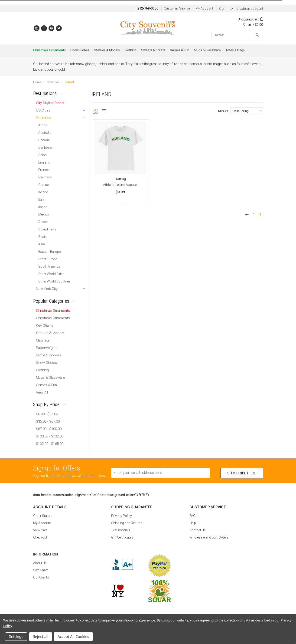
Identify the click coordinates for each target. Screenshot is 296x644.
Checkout (40, 537)
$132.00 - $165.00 (50, 444)
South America (49, 266)
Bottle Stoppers (49, 355)
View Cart (40, 530)
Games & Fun (180, 50)
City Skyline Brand (50, 103)
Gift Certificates (122, 537)
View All (42, 392)
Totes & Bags (235, 50)
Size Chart (41, 570)
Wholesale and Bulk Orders (209, 537)
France (43, 170)
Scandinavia (47, 229)
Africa (43, 125)
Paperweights (47, 348)
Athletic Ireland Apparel (120, 185)
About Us (40, 563)
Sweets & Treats (153, 50)
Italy (41, 200)
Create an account (250, 9)
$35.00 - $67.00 (48, 421)
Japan (43, 207)
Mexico (44, 214)
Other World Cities (51, 274)
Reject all (41, 637)
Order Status (42, 516)
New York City (47, 289)
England (44, 162)
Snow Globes (80, 50)
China (42, 155)
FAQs (193, 516)
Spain (42, 237)
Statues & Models (107, 50)
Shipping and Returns (127, 523)
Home (37, 82)
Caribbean (46, 148)
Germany (45, 177)
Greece (43, 185)
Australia (45, 133)
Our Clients (41, 577)
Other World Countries (54, 281)
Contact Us (198, 530)
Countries (53, 82)
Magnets (43, 340)
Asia (42, 244)
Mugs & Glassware (207, 50)
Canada (44, 140)
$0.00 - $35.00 (47, 414)
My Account (204, 8)
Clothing (130, 50)
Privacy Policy (122, 516)
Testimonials (121, 530)
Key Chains (45, 325)
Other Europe (48, 259)
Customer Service (177, 8)
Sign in (224, 9)
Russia (43, 222)
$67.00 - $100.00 (49, 429)
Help (193, 523)
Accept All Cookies (73, 637)
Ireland (69, 82)
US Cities (43, 110)
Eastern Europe (49, 252)
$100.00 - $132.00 (50, 436)
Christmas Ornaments (49, 50)
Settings (16, 637)
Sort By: (223, 111)
